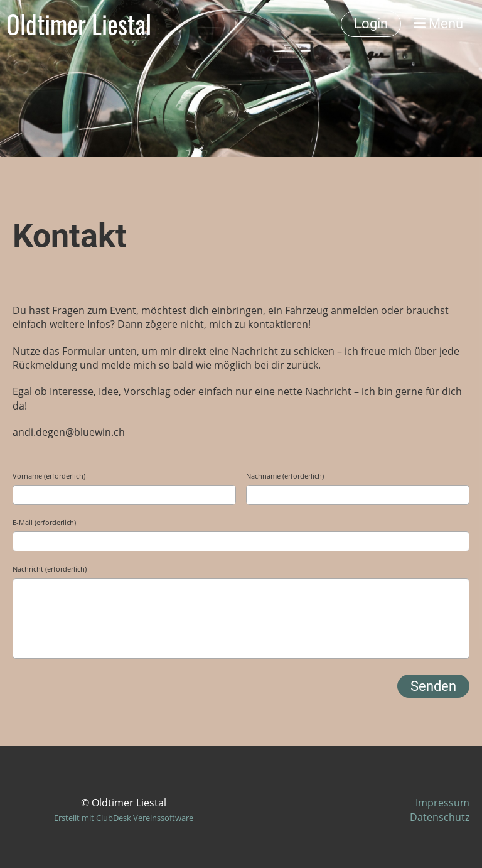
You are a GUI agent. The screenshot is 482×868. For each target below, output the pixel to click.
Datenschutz (440, 817)
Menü (438, 24)
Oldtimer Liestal (79, 24)
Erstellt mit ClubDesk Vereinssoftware (124, 818)
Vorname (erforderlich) (49, 476)
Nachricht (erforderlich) (50, 569)
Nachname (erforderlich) (285, 476)
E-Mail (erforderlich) (44, 522)
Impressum (442, 803)
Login (371, 24)
